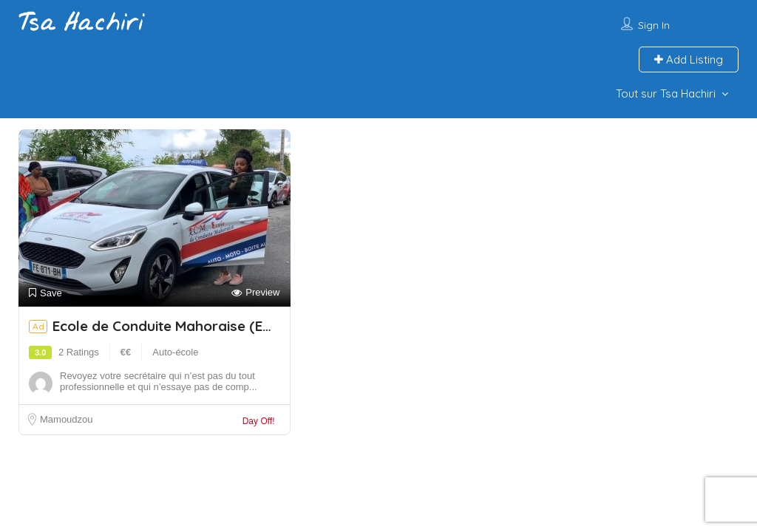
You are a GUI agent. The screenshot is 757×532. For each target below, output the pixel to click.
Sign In (654, 25)
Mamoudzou (67, 419)
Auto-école (175, 352)
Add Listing (689, 59)
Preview (255, 293)
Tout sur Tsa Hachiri (666, 93)
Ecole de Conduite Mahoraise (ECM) (177, 326)
